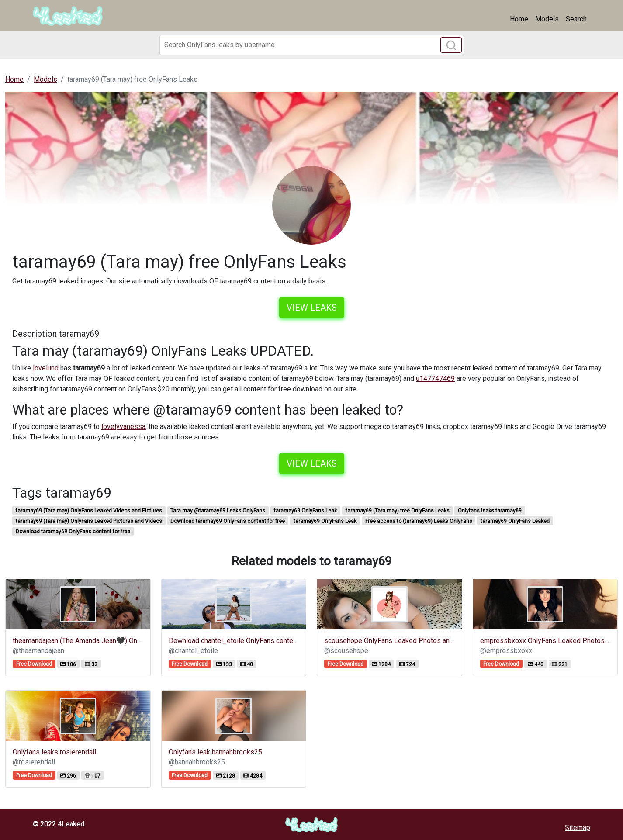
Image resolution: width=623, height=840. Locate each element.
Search (576, 19)
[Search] (312, 45)
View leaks (312, 308)
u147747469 (435, 379)
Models (547, 19)
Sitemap (578, 828)
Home (519, 19)
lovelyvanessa (123, 427)
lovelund (46, 368)
